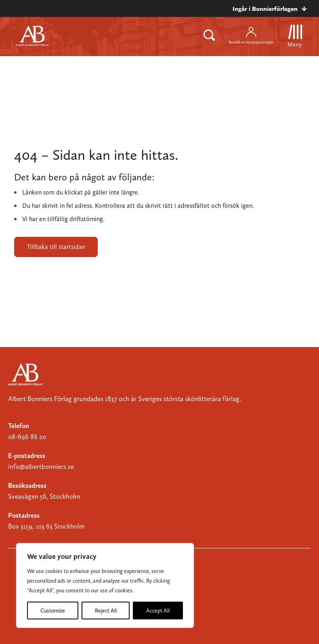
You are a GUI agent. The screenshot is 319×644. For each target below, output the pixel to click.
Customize (53, 611)
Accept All (158, 611)
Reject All (106, 611)
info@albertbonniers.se (41, 466)
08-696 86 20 (27, 437)
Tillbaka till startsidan (56, 247)
